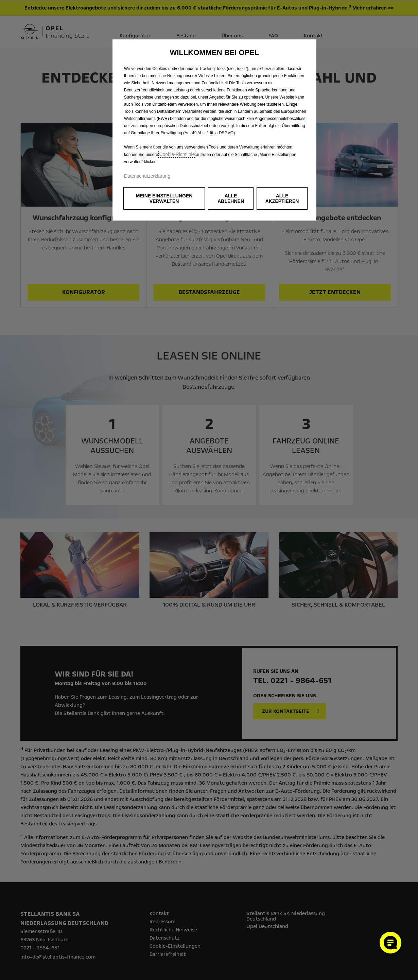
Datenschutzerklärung (147, 176)
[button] (164, 198)
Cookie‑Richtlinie (177, 154)
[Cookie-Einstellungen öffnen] (390, 943)
